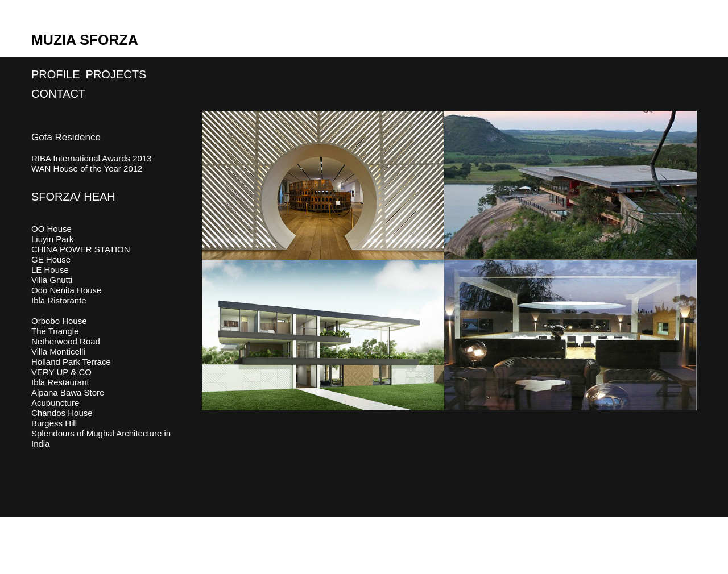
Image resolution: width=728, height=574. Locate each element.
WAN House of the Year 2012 (87, 169)
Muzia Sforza (85, 40)
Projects (116, 74)
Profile (56, 74)
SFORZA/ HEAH (73, 197)
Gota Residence (66, 137)
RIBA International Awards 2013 (92, 158)
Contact (58, 94)
